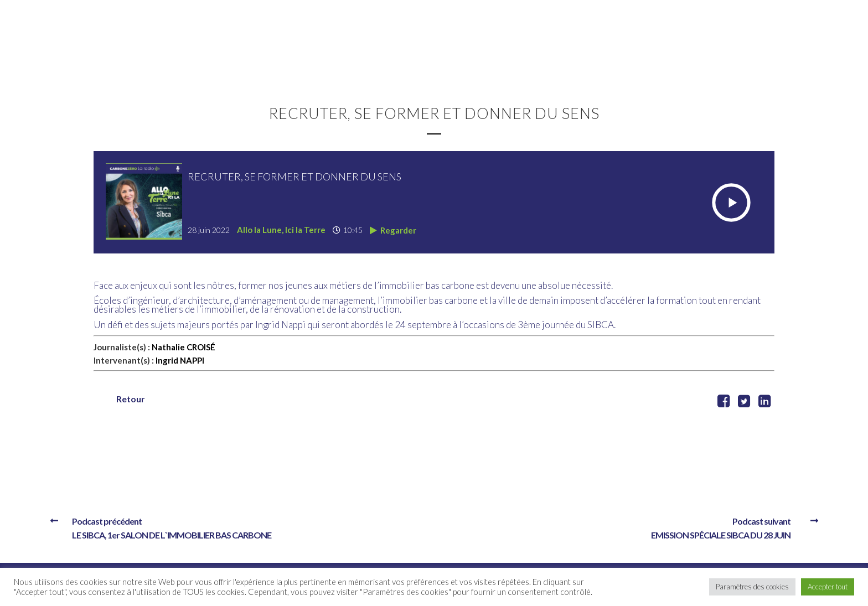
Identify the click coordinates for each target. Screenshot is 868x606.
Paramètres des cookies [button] (752, 587)
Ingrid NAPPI (180, 360)
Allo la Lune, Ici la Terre (281, 230)
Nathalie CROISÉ (184, 347)
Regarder (393, 230)
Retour (131, 399)
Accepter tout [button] (828, 587)
